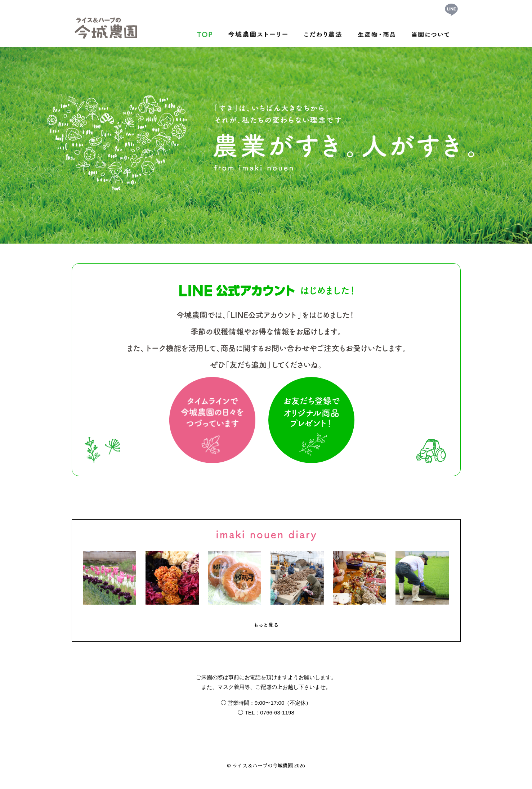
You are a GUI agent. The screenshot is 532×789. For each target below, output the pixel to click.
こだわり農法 (323, 33)
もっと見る (266, 625)
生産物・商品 (377, 33)
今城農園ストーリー (258, 33)
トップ (205, 33)
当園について (431, 33)
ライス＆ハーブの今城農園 (263, 766)
